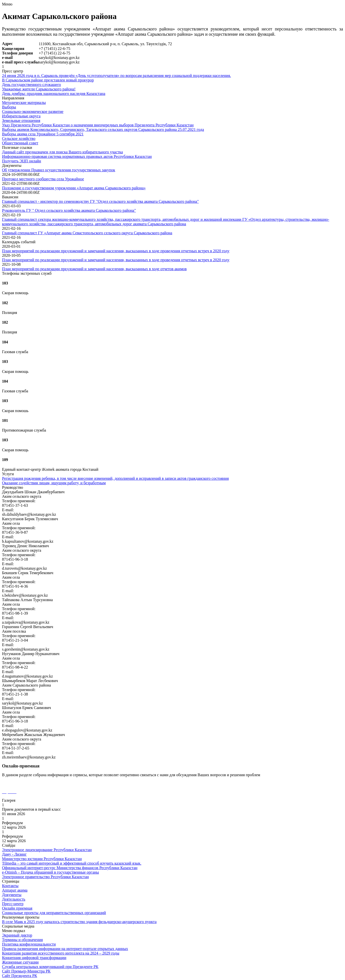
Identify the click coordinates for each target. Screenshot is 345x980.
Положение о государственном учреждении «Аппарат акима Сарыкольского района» (74, 188)
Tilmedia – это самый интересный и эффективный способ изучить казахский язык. (72, 863)
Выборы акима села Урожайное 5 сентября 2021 (43, 134)
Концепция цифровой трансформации (34, 958)
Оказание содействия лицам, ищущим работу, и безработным (54, 483)
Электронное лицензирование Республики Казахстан (47, 850)
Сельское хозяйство (19, 138)
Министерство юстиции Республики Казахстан (42, 859)
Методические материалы (24, 103)
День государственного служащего (31, 85)
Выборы (9, 107)
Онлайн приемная (17, 908)
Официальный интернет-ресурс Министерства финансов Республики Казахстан (70, 868)
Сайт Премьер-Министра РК (26, 971)
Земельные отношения (21, 121)
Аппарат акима (15, 890)
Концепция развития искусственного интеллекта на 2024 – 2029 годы (61, 953)
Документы (12, 895)
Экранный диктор (17, 935)
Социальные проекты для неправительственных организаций (54, 913)
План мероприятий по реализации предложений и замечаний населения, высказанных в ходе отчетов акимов (94, 269)
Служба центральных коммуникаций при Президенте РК (50, 967)
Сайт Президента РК (20, 976)
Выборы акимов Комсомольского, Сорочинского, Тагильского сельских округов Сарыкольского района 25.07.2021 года (103, 129)
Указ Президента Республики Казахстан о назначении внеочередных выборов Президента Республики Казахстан (98, 125)
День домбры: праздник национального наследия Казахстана (54, 94)
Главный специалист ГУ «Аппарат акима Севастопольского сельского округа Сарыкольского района (87, 233)
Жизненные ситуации (20, 962)
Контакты (10, 886)
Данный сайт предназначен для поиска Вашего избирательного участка (62, 152)
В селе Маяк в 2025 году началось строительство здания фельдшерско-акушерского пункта (79, 922)
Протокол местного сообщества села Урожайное (43, 179)
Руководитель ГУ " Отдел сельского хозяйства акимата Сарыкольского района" (69, 210)
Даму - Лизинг (14, 854)
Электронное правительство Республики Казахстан (45, 877)
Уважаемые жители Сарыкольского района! (39, 89)
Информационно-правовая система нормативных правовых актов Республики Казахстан (77, 156)
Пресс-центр (13, 904)
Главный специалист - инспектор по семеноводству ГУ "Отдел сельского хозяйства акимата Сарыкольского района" (100, 201)
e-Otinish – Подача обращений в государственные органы (51, 872)
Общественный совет (20, 143)
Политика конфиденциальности (29, 944)
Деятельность (14, 899)
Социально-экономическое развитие (33, 112)
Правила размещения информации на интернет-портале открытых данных (65, 949)
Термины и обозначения (22, 940)
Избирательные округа (21, 116)
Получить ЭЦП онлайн (22, 161)
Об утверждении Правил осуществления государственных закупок (59, 170)
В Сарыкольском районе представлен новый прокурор (48, 80)
